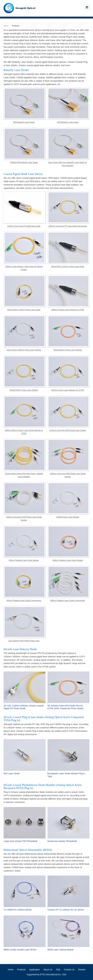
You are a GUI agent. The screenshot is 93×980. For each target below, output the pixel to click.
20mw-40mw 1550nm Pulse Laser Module (24, 350)
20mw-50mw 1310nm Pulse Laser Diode (68, 267)
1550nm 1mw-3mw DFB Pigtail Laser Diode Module (68, 475)
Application (35, 970)
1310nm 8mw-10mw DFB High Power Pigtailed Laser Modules (24, 475)
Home (6, 26)
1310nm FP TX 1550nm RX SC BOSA (66, 910)
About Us (48, 970)
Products (21, 970)
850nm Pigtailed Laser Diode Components (24, 601)
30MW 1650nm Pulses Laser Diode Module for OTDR (24, 432)
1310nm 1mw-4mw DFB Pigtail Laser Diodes (68, 430)
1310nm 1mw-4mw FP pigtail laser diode (24, 226)
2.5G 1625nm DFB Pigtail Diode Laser (24, 641)
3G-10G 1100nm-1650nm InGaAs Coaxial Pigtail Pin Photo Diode (24, 707)
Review (82, 970)
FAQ (58, 970)
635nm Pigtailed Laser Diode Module (68, 560)
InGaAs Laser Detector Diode (20, 649)
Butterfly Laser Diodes (16, 70)
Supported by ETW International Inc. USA (46, 974)
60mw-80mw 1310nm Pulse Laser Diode (24, 310)
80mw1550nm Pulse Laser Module (24, 390)
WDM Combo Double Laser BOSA (20, 950)
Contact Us (69, 970)
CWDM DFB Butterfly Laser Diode (24, 162)
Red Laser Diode (12, 773)
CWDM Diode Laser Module (68, 517)
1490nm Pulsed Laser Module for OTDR (68, 310)
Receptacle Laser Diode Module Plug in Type (66, 775)
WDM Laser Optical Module (61, 950)
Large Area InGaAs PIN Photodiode (20, 841)
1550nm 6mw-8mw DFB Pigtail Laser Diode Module (24, 519)
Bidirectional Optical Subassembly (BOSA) (28, 850)
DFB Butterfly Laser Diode (24, 122)
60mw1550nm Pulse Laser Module (68, 350)
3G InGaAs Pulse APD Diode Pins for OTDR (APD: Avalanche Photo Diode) (65, 707)
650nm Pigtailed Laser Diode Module (24, 560)
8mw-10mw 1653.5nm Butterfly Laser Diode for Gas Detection (68, 164)
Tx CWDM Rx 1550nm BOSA (18, 910)
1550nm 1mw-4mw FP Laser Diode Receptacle (68, 226)
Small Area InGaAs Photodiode (62, 841)
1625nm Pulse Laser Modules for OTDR (68, 390)
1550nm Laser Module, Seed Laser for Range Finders (24, 268)
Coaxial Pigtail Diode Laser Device (23, 174)
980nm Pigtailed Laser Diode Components (68, 601)
